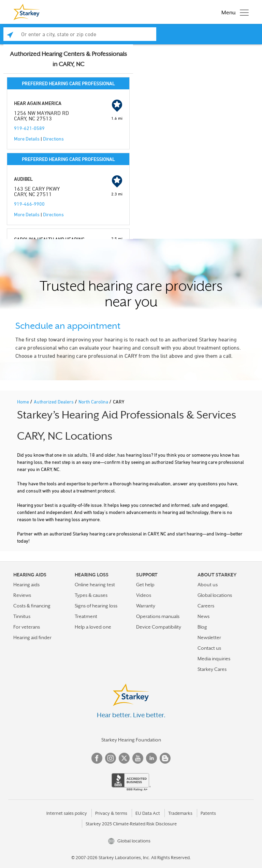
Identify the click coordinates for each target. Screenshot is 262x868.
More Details (27, 139)
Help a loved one (93, 627)
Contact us (209, 648)
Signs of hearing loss (96, 606)
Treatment (86, 616)
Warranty (146, 606)
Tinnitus (22, 616)
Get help (145, 585)
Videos (144, 595)
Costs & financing (32, 606)
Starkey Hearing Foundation (131, 740)
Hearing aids (26, 585)
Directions (53, 139)
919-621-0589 (29, 128)
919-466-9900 (29, 204)
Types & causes (91, 595)
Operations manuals (158, 616)
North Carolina (94, 402)
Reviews (22, 595)
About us (208, 585)
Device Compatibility (159, 627)
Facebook (97, 758)
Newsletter (209, 637)
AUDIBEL (23, 179)
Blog (202, 627)
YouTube (138, 758)
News (203, 616)
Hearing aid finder (32, 637)
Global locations (215, 595)
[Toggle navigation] (233, 12)
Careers (206, 606)
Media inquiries (214, 659)
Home (24, 402)
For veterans (27, 627)
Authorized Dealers (54, 402)
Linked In (151, 758)
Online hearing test (95, 585)
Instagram (111, 758)
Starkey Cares (212, 669)
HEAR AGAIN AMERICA (38, 103)
